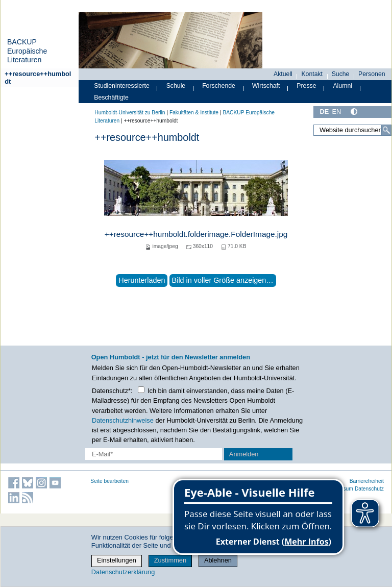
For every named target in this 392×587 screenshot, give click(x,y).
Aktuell (283, 74)
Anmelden (244, 454)
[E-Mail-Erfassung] (154, 454)
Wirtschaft (266, 86)
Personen (372, 74)
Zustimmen (170, 560)
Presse (306, 86)
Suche (341, 74)
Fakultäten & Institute (194, 113)
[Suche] (386, 130)
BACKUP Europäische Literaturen (27, 51)
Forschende (219, 86)
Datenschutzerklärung (123, 572)
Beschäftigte (111, 97)
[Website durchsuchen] (352, 130)
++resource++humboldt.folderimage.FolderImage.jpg (196, 234)
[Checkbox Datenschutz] (141, 390)
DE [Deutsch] (324, 112)
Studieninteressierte (121, 86)
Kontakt (312, 74)
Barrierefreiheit (367, 481)
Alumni (342, 86)
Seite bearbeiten (109, 481)
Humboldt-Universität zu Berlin (130, 113)
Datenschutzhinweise (123, 420)
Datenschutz (369, 489)
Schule (176, 86)
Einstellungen (117, 560)
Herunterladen (142, 280)
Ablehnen (218, 560)
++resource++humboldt (38, 78)
